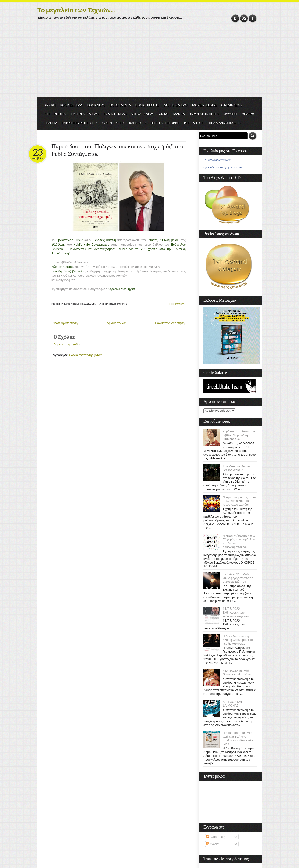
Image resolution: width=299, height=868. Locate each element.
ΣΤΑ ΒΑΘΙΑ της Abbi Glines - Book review (237, 672)
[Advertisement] (149, 62)
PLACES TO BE (194, 123)
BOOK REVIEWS (71, 105)
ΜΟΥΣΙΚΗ (230, 114)
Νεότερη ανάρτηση (65, 323)
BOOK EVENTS (120, 105)
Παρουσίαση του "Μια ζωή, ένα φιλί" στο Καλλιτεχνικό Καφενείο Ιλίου (238, 738)
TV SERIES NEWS (115, 114)
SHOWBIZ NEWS (143, 114)
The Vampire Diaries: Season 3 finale (237, 468)
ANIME (164, 114)
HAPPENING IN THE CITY (79, 123)
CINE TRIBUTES (55, 114)
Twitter (235, 18)
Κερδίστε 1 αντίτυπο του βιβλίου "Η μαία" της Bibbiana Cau (239, 435)
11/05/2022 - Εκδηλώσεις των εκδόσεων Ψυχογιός (236, 612)
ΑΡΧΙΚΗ (50, 105)
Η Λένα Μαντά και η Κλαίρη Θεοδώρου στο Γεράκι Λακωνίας (238, 640)
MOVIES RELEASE (204, 105)
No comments (178, 304)
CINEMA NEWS (232, 105)
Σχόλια (212, 844)
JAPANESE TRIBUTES (204, 114)
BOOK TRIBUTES (147, 105)
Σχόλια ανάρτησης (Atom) (86, 355)
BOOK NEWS (96, 105)
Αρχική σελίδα (116, 323)
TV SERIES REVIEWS (85, 114)
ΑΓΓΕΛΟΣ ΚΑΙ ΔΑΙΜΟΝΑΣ (232, 704)
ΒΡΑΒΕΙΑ (51, 123)
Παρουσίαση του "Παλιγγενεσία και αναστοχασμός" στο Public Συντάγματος (117, 150)
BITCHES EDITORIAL (165, 123)
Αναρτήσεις (216, 837)
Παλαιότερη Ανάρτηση (170, 323)
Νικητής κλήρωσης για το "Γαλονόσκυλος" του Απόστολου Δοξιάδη (239, 501)
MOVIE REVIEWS (176, 105)
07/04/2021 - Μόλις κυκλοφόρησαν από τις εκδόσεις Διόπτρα (238, 578)
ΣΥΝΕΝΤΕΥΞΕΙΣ (113, 123)
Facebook (253, 18)
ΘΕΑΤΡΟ (248, 114)
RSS (244, 18)
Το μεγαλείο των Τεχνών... (76, 10)
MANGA (179, 114)
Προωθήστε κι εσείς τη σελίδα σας (223, 168)
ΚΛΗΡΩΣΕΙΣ (138, 123)
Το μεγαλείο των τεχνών (217, 160)
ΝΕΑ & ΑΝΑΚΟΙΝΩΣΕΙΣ (225, 123)
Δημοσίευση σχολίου (68, 344)
